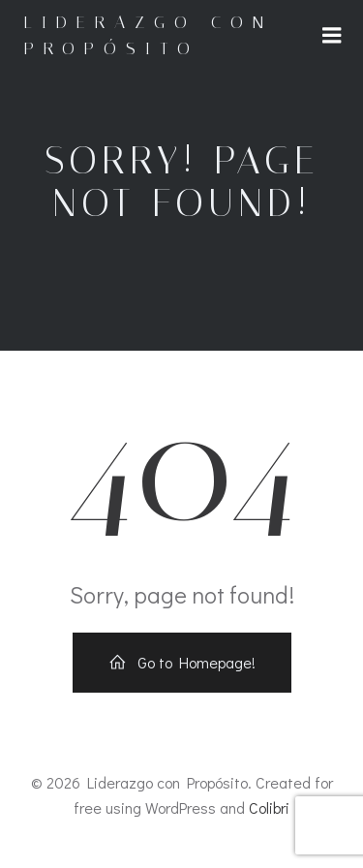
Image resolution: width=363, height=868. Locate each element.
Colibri (269, 807)
